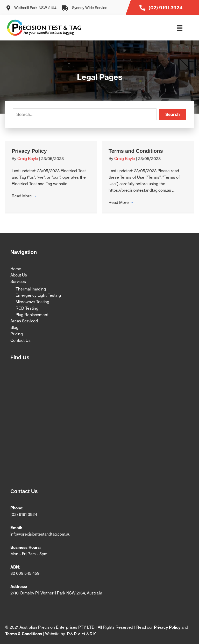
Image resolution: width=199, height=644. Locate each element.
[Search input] (85, 114)
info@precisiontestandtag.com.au (40, 534)
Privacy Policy (29, 151)
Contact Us (20, 340)
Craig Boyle (28, 159)
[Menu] (180, 28)
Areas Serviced (24, 321)
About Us (19, 275)
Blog (14, 327)
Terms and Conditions (136, 151)
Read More (24, 196)
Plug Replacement (32, 315)
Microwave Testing (32, 302)
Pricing (17, 334)
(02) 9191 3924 (24, 514)
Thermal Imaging (31, 289)
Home (16, 269)
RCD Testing (27, 308)
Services (18, 282)
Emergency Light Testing (38, 295)
